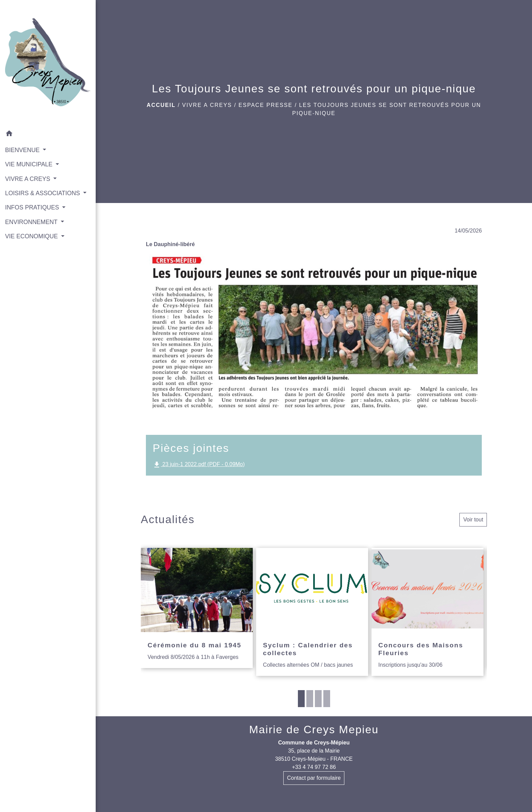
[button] (48, 135)
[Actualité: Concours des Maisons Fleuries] (427, 612)
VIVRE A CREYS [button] (28, 179)
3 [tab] (318, 699)
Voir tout (473, 520)
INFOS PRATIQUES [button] (33, 207)
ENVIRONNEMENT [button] (32, 222)
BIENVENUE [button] (23, 150)
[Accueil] (48, 63)
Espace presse (265, 105)
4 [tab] (327, 699)
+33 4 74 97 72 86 (314, 767)
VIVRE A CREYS (207, 105)
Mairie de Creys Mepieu (314, 730)
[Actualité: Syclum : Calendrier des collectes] (312, 612)
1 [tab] (301, 699)
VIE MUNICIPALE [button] (30, 164)
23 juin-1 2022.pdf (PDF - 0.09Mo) (199, 465)
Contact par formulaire (314, 778)
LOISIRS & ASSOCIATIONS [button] (43, 193)
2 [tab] (310, 699)
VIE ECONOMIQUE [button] (32, 236)
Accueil (161, 105)
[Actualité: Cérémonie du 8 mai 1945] (197, 608)
